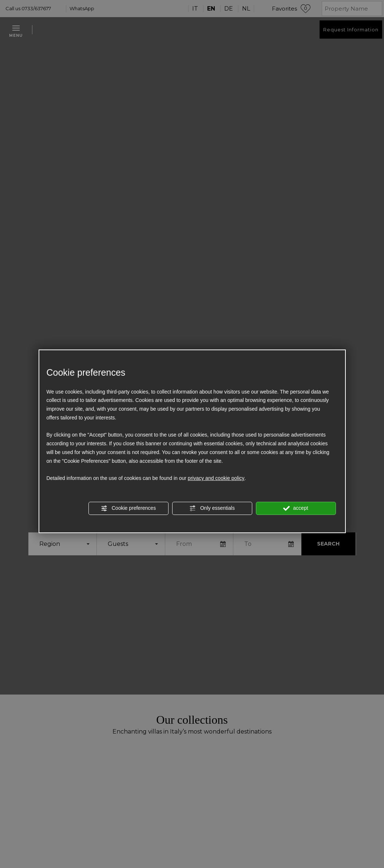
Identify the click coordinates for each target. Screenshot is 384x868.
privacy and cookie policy (216, 478)
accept (296, 508)
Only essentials (212, 508)
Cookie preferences (128, 508)
